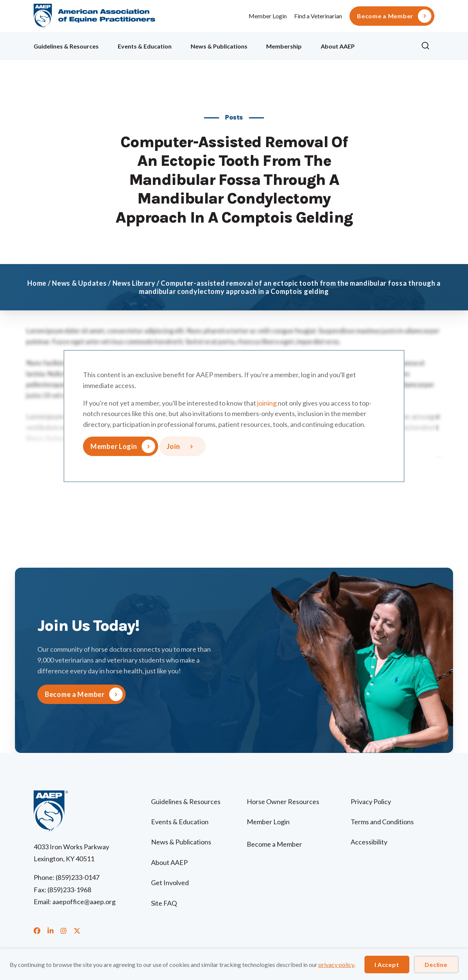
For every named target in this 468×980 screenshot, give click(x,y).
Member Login (268, 16)
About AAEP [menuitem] (338, 46)
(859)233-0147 (78, 877)
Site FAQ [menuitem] (164, 903)
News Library (134, 283)
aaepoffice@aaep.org (84, 902)
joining (267, 403)
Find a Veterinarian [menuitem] (318, 16)
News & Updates (79, 283)
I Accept (387, 965)
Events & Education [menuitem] (145, 46)
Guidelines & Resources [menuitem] (66, 46)
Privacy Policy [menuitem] (371, 801)
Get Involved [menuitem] (170, 883)
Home (37, 283)
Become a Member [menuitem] (385, 16)
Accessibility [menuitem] (369, 842)
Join (173, 446)
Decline (436, 965)
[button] (428, 46)
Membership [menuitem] (284, 46)
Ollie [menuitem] (388, 45)
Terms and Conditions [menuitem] (382, 822)
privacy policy (336, 965)
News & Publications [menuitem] (219, 46)
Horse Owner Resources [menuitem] (283, 801)
